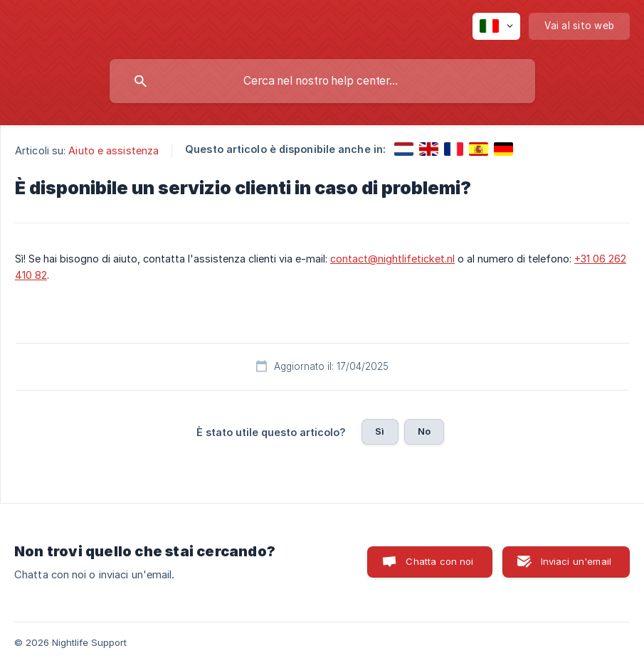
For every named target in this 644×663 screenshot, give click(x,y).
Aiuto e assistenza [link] (114, 150)
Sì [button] (380, 431)
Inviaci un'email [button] (576, 561)
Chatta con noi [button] (439, 561)
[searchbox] (322, 81)
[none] (496, 26)
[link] (404, 149)
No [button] (424, 431)
